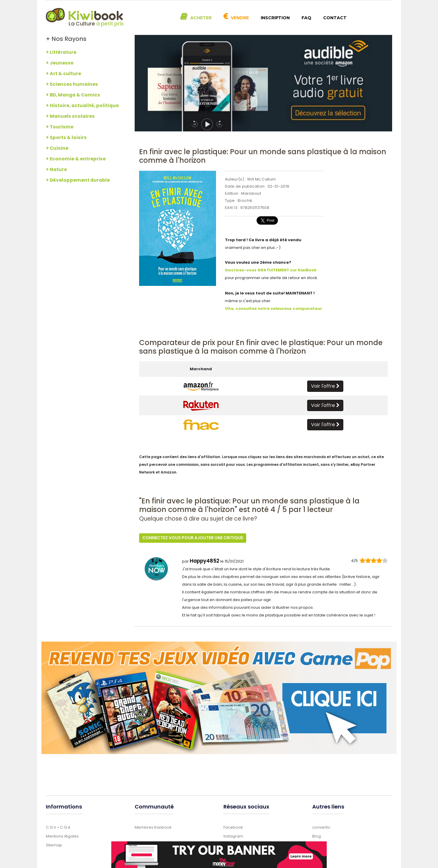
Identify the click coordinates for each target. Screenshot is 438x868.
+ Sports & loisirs (66, 137)
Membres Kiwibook (153, 827)
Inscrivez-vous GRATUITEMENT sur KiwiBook (271, 270)
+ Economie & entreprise (76, 159)
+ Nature (56, 169)
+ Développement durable (78, 180)
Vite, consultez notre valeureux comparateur (273, 309)
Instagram (233, 836)
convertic (321, 827)
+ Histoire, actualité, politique (82, 106)
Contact (335, 18)
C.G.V (51, 827)
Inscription (275, 18)
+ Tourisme (60, 127)
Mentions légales (62, 836)
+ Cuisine (57, 148)
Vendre (240, 18)
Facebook (233, 827)
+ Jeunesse (60, 63)
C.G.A (65, 827)
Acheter (201, 18)
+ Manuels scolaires (70, 116)
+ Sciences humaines (72, 84)
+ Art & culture (63, 74)
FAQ (306, 18)
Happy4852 (204, 560)
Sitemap (54, 844)
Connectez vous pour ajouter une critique (193, 538)
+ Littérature (61, 52)
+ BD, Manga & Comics (73, 95)
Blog (317, 836)
